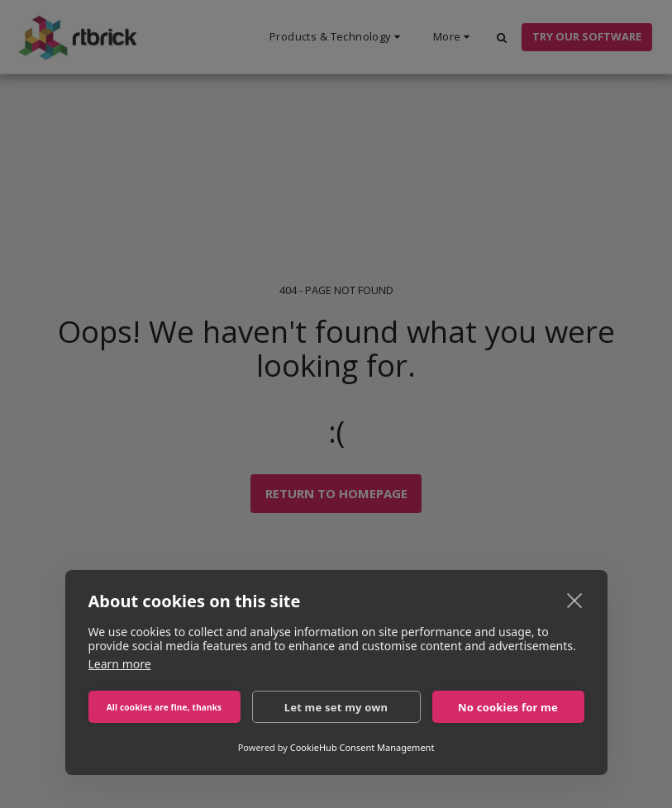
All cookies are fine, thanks (164, 707)
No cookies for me (508, 707)
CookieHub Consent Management (362, 747)
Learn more (120, 664)
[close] (575, 600)
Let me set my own (336, 707)
